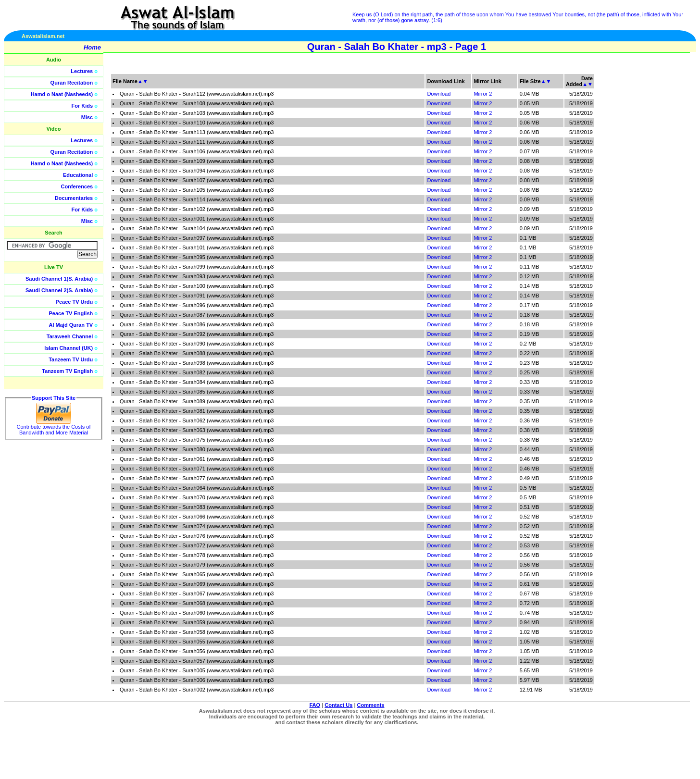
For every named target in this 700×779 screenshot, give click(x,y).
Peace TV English (71, 313)
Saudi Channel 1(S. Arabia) (59, 279)
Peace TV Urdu (75, 302)
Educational (78, 175)
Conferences (77, 186)
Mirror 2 (483, 94)
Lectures (82, 71)
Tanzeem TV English (67, 371)
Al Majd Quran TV (71, 325)
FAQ (315, 705)
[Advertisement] (654, 216)
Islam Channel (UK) (69, 348)
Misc (87, 117)
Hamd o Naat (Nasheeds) (62, 94)
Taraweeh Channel (70, 336)
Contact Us (338, 705)
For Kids (82, 106)
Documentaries (74, 198)
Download (439, 94)
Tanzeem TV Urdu (71, 359)
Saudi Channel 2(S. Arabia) (59, 290)
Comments (371, 705)
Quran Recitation (72, 83)
